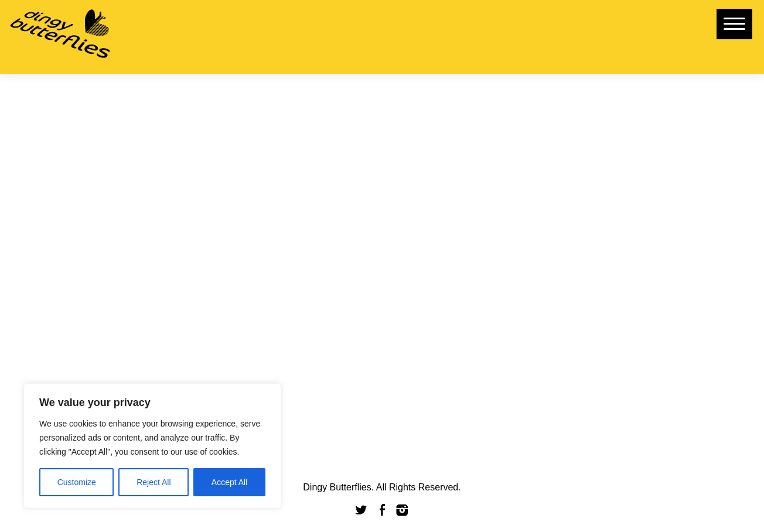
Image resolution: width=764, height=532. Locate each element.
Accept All (229, 482)
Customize (77, 482)
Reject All (154, 482)
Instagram (403, 510)
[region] (152, 446)
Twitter (361, 510)
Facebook (382, 510)
